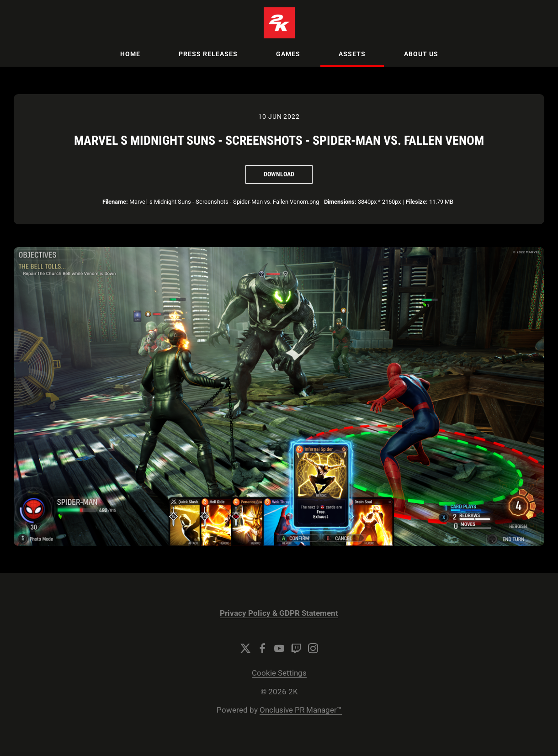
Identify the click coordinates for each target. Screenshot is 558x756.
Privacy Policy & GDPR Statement (279, 613)
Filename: (115, 202)
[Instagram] (313, 648)
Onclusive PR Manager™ (301, 710)
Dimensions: (340, 202)
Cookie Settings (279, 673)
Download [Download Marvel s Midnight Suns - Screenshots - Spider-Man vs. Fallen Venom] (279, 174)
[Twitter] (245, 648)
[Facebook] (262, 648)
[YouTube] (279, 648)
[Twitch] (296, 648)
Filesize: (417, 202)
